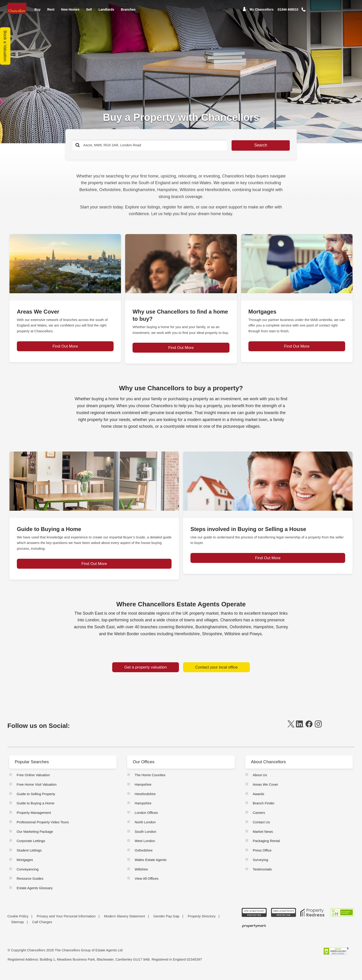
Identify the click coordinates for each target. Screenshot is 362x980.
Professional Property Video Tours (43, 829)
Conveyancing (28, 876)
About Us (260, 782)
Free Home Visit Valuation (37, 791)
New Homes (70, 12)
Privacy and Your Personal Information (66, 923)
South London (145, 838)
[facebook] (309, 733)
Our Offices (144, 769)
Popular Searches (33, 769)
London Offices (146, 820)
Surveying (261, 867)
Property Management (34, 820)
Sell (89, 12)
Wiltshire (141, 876)
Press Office (262, 857)
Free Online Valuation (33, 782)
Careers (259, 820)
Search (243, 145)
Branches (128, 12)
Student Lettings (29, 857)
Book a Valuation (5, 46)
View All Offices (146, 885)
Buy (37, 12)
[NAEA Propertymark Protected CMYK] (283, 919)
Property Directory (202, 923)
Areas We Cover (265, 791)
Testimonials (262, 876)
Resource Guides (30, 885)
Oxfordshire (144, 857)
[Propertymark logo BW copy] (254, 933)
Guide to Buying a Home (35, 810)
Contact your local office (217, 674)
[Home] (17, 10)
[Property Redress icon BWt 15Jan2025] (313, 919)
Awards (259, 801)
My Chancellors (261, 13)
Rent (51, 12)
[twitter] (291, 733)
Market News (263, 838)
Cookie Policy (18, 923)
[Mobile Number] (288, 13)
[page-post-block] (65, 264)
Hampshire (143, 791)
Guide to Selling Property (36, 801)
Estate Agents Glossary (35, 895)
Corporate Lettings (31, 848)
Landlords (106, 12)
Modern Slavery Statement (124, 923)
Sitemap (17, 929)
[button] (310, 13)
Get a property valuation (146, 674)
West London (145, 848)
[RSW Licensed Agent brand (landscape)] (342, 919)
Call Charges (42, 929)
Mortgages (25, 867)
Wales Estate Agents (151, 867)
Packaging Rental (266, 848)
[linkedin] (300, 733)
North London (145, 829)
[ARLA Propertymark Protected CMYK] (254, 919)
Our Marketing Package (35, 838)
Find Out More (65, 354)
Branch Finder (264, 810)
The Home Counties (150, 782)
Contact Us (261, 829)
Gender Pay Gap (166, 923)
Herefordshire (145, 801)
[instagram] (318, 733)
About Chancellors (270, 769)
